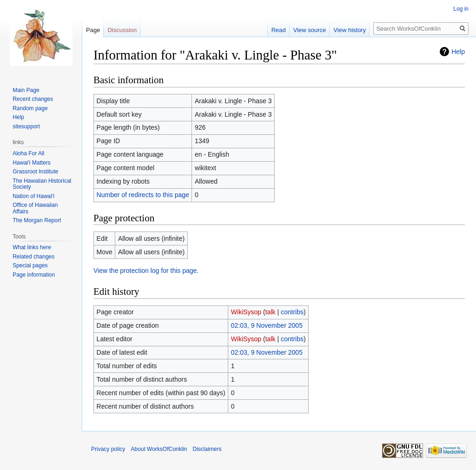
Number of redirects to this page (143, 195)
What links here (32, 247)
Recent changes (33, 99)
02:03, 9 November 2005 (267, 325)
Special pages (30, 265)
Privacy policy (108, 449)
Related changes (33, 257)
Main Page (26, 90)
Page (93, 30)
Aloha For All (28, 153)
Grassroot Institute (35, 172)
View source (310, 30)
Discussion (122, 30)
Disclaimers (207, 449)
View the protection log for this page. (146, 271)
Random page (30, 108)
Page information (34, 275)
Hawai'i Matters (32, 163)
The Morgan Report (37, 220)
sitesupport (26, 126)
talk (271, 312)
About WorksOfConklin (159, 449)
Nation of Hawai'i (33, 196)
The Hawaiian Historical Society (42, 184)
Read (279, 30)
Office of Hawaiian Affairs (35, 208)
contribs (292, 312)
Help (458, 52)
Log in (461, 9)
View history (350, 30)
